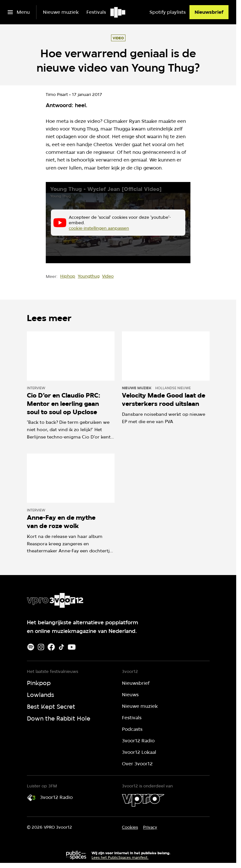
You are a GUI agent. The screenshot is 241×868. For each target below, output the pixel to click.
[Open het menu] (19, 12)
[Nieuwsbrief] (209, 12)
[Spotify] (31, 647)
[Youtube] (72, 647)
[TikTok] (61, 647)
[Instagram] (41, 647)
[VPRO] (143, 800)
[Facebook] (51, 647)
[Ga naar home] (118, 12)
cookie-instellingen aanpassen (99, 228)
